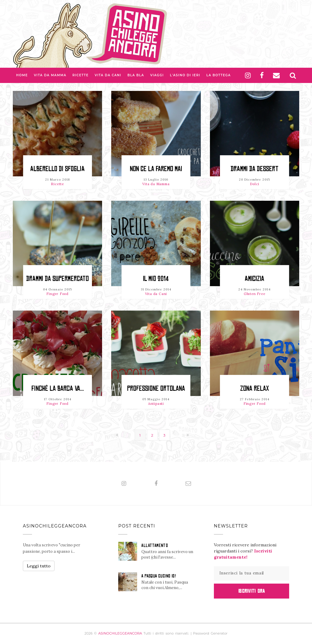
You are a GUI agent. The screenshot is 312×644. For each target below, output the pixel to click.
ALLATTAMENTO (155, 545)
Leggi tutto (39, 566)
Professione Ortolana (156, 389)
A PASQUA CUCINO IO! (159, 576)
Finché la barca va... (58, 389)
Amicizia (254, 279)
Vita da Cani (108, 75)
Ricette (81, 75)
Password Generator (210, 633)
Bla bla (136, 75)
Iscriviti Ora (252, 591)
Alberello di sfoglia (57, 169)
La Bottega (218, 75)
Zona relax (255, 389)
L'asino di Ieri (185, 75)
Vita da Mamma (50, 75)
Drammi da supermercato (57, 279)
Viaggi (157, 75)
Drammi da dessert (255, 169)
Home (22, 75)
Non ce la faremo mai (156, 169)
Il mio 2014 (156, 279)
